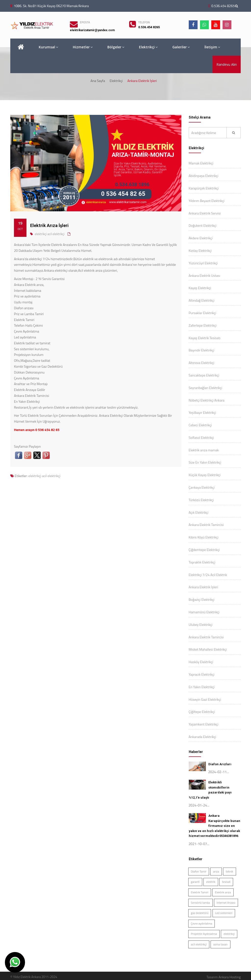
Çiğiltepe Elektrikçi (202, 712)
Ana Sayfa (98, 81)
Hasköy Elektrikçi (201, 662)
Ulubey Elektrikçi (201, 624)
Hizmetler (83, 47)
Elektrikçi (148, 47)
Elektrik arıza (223, 892)
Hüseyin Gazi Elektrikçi (205, 699)
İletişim (212, 47)
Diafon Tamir (199, 871)
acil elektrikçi (56, 234)
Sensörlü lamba (201, 903)
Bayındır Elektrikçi (202, 350)
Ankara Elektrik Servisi (205, 213)
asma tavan (220, 944)
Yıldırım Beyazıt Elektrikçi (207, 201)
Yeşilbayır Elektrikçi (202, 412)
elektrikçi (41, 234)
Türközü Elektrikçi (201, 500)
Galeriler (181, 47)
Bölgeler (116, 47)
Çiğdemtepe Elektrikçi (204, 550)
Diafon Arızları (220, 764)
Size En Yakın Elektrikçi (205, 462)
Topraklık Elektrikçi (202, 562)
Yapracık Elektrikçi (202, 674)
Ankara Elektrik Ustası (205, 275)
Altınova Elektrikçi (201, 363)
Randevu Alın (227, 64)
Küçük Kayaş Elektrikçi (205, 475)
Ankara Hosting (230, 977)
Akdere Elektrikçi (201, 238)
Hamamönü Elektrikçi (204, 612)
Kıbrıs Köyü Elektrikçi (204, 537)
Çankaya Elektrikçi (202, 487)
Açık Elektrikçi (199, 512)
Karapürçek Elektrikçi (204, 188)
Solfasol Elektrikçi (201, 437)
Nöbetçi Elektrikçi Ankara (207, 400)
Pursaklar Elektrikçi (202, 313)
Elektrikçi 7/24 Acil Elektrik (208, 575)
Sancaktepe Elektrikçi (204, 375)
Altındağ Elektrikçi (202, 300)
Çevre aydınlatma (202, 923)
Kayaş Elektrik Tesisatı (205, 338)
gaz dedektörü (200, 913)
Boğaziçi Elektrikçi (202, 599)
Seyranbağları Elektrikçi (206, 388)
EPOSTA (85, 22)
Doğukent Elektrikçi (203, 225)
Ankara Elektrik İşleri (203, 587)
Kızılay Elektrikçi (200, 250)
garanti (195, 882)
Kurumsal (48, 47)
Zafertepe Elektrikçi (203, 325)
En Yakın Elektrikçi (202, 687)
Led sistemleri (224, 913)
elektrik (211, 882)
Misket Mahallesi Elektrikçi (208, 649)
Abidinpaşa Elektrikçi (204, 176)
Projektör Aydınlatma (204, 934)
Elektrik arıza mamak (204, 450)
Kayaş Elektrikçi (200, 288)
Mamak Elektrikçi (201, 163)
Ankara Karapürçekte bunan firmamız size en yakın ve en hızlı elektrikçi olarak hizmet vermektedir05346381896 (214, 826)
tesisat (226, 882)
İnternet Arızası (226, 903)
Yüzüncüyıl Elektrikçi (203, 263)
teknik (230, 871)
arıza (216, 871)
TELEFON (144, 22)
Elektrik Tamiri (200, 892)
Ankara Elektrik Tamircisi (206, 525)
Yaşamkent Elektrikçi (204, 724)
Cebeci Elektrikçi (200, 425)
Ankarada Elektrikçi (202, 737)
